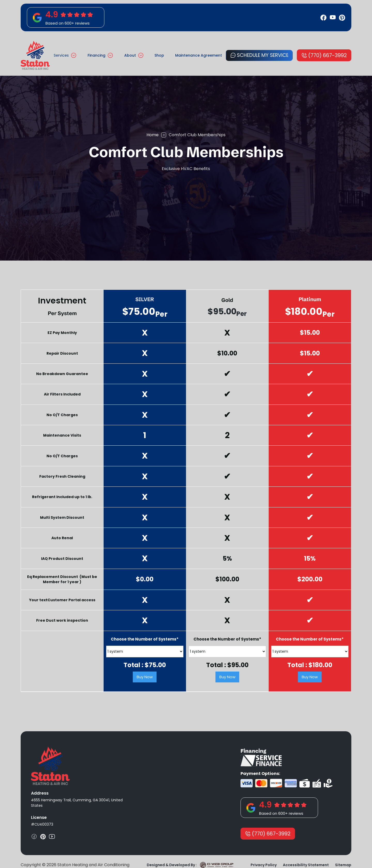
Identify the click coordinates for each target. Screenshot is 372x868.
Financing (96, 55)
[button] (65, 55)
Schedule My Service (263, 55)
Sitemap (343, 865)
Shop (159, 55)
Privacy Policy (264, 865)
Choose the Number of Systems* (145, 639)
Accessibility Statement (306, 865)
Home (153, 135)
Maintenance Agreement (199, 55)
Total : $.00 (145, 665)
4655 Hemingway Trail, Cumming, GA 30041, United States (77, 803)
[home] (35, 55)
